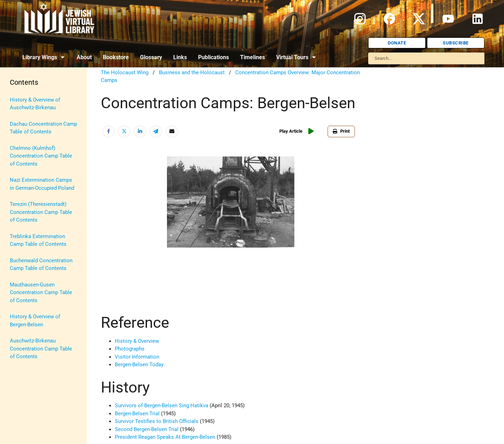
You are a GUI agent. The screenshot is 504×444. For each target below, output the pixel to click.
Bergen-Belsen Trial (137, 414)
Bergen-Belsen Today (139, 365)
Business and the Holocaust (192, 72)
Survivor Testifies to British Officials (157, 421)
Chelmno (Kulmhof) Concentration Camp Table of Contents (41, 156)
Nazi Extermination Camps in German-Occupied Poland (42, 184)
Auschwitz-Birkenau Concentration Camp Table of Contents (41, 349)
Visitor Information (137, 357)
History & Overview (137, 341)
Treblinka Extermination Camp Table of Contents (38, 240)
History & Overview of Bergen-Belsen (35, 321)
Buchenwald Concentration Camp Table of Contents (41, 265)
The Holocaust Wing (125, 72)
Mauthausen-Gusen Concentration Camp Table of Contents (41, 293)
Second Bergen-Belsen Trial (147, 429)
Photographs (130, 349)
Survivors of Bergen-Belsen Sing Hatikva (162, 405)
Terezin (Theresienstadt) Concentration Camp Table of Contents (41, 212)
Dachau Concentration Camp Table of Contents (43, 128)
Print (341, 131)
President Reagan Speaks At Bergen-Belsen (165, 437)
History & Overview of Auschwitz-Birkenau (35, 104)
